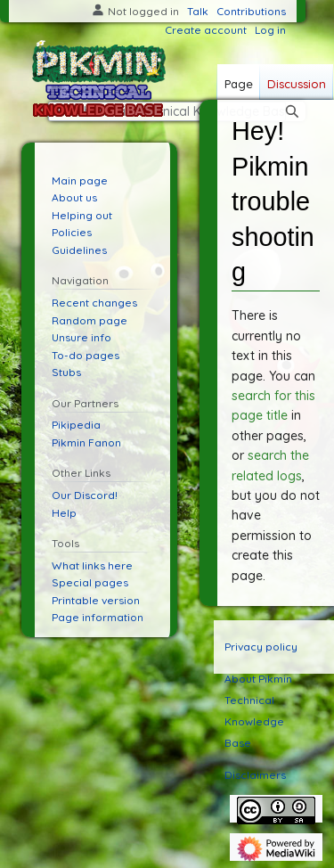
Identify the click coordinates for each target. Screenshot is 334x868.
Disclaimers (255, 775)
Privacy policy (261, 647)
